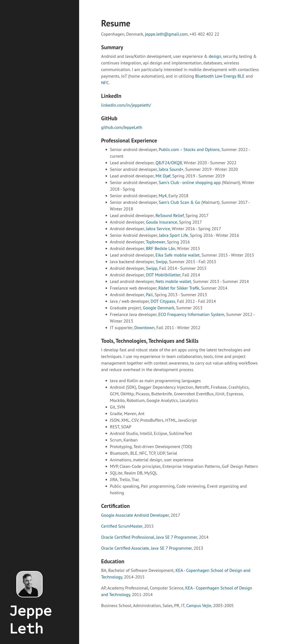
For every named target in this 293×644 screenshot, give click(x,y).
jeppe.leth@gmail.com (166, 34)
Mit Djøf (163, 176)
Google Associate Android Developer (135, 515)
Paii (149, 295)
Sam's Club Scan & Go (179, 202)
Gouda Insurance (162, 222)
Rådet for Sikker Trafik (179, 288)
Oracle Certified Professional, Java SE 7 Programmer (149, 537)
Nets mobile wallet (173, 281)
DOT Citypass (163, 301)
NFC (105, 83)
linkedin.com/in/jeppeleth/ (126, 105)
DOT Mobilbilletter (163, 275)
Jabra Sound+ (171, 169)
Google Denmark (159, 308)
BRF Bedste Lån (161, 248)
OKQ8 (176, 163)
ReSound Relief (170, 215)
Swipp (161, 262)
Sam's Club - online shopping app (190, 182)
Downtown (144, 328)
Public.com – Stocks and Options (189, 150)
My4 (163, 196)
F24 (166, 163)
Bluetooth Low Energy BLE (220, 76)
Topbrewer (155, 242)
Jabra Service (158, 229)
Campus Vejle (199, 606)
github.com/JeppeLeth (122, 127)
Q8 (158, 163)
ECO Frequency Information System (191, 314)
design (215, 56)
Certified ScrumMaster (122, 526)
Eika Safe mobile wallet (177, 255)
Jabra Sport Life (173, 235)
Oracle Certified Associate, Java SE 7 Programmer (146, 548)
